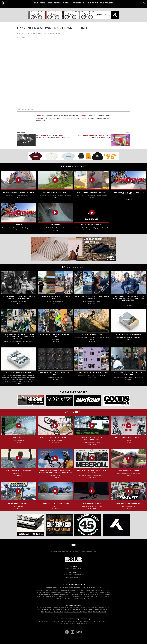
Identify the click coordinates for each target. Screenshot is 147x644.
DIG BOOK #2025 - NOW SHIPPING (128, 334)
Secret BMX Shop (102, 621)
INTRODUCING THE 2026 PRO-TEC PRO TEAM (55, 335)
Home (36, 4)
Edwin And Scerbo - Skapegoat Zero (19, 192)
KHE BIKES (45, 610)
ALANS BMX (41, 608)
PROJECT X (109, 4)
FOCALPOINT (99, 608)
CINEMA (67, 608)
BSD (55, 608)
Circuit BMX (47, 621)
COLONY (73, 608)
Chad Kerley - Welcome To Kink (55, 503)
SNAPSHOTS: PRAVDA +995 (92, 334)
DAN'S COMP (90, 608)
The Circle (99, 4)
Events (91, 4)
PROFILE (91, 610)
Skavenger (82, 116)
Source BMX (64, 623)
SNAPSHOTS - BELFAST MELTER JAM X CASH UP (55, 297)
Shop (84, 4)
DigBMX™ (84, 550)
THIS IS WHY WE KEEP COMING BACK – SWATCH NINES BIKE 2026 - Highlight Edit (55, 471)
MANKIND (71, 610)
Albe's (41, 621)
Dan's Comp (56, 621)
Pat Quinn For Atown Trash (55, 192)
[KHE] (73, 15)
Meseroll (79, 621)
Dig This (50, 4)
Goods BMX (71, 621)
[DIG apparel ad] (73, 156)
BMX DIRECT (49, 608)
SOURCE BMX (49, 612)
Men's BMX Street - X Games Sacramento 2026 (92, 439)
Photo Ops (67, 4)
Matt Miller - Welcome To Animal (92, 192)
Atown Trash (41, 116)
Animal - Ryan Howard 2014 (92, 225)
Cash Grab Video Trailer (128, 470)
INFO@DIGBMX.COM (76, 578)
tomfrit (73, 638)
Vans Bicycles (82, 623)
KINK (51, 610)
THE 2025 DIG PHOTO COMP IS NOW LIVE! (92, 373)
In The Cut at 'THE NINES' (19, 503)
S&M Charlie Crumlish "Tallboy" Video (94, 135)
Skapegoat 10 (19, 225)
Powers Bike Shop (89, 621)
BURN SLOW (60, 608)
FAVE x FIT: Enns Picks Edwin (128, 503)
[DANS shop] (88, 400)
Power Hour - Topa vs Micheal (128, 438)
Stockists (77, 4)
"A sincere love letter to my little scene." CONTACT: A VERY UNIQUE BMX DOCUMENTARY (19, 336)
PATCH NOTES (19, 438)
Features (58, 4)
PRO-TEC (102, 610)
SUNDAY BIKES (59, 612)
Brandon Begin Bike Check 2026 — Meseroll (92, 471)
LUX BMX (65, 610)
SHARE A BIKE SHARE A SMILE (73, 612)
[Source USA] (31, 400)
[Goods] (116, 400)
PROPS (97, 610)
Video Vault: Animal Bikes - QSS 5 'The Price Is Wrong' (128, 193)
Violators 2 (55, 225)
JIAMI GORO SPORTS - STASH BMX (19, 470)
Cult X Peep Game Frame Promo (50, 135)
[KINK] (31, 525)
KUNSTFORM (57, 610)
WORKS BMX (97, 612)
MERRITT (78, 610)
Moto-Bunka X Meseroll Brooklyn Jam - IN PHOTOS (92, 297)
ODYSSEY (84, 610)
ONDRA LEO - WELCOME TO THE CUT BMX (55, 438)
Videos (42, 4)
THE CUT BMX (81, 608)
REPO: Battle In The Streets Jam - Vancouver (128, 374)
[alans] (88, 525)
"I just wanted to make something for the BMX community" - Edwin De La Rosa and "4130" (128, 298)
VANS (90, 612)
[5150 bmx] (59, 400)
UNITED (85, 612)
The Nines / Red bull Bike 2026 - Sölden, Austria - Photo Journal (19, 297)
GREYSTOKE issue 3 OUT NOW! (19, 373)
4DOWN (104, 612)
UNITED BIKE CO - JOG (92, 503)
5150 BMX (64, 621)
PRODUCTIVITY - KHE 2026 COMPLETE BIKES (55, 374)
